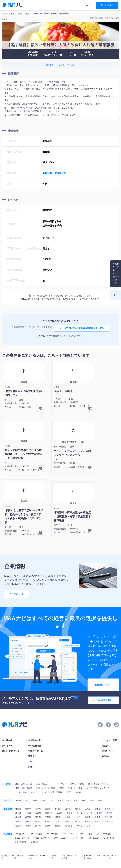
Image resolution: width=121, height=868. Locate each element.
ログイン (90, 5)
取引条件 (71, 65)
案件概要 (50, 65)
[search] (81, 5)
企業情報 (60, 65)
